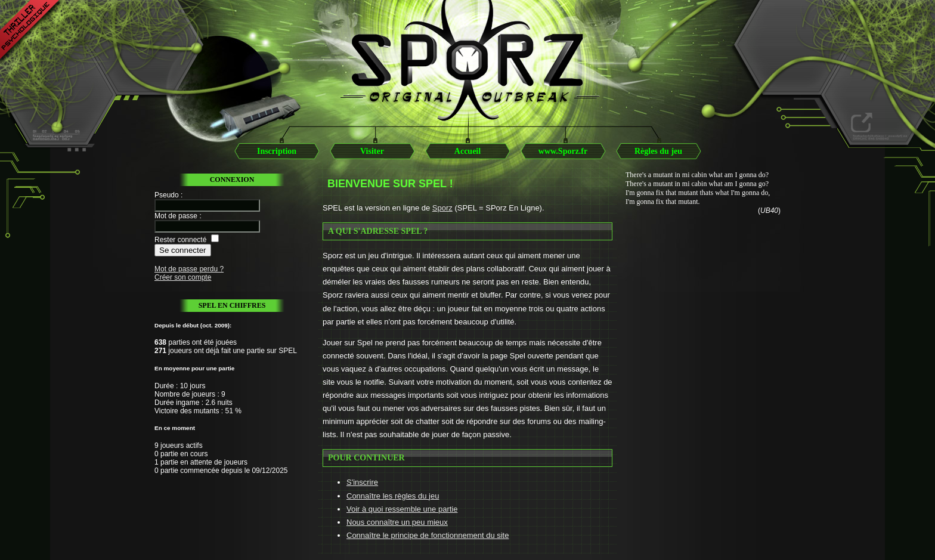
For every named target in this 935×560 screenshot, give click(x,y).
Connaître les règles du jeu (393, 496)
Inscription (277, 151)
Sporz (442, 208)
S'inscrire (362, 482)
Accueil (467, 151)
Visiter (372, 151)
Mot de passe (176, 216)
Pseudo (167, 195)
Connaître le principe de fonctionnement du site (428, 535)
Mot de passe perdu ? (189, 269)
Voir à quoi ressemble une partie (402, 509)
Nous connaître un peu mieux (397, 522)
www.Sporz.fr (563, 151)
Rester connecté (180, 240)
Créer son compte (183, 277)
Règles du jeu (658, 151)
